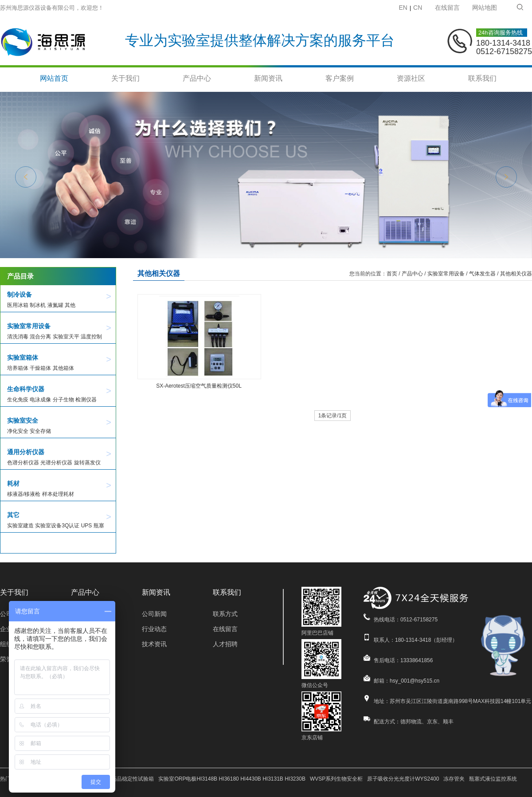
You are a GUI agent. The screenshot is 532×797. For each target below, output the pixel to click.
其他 (70, 305)
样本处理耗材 (58, 494)
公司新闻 (154, 614)
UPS (87, 526)
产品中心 (197, 79)
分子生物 (63, 400)
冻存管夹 (454, 779)
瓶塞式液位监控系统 (493, 779)
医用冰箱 (18, 305)
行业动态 (154, 629)
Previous (26, 177)
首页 (392, 274)
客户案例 (340, 79)
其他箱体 (63, 368)
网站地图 (485, 8)
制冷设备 (20, 294)
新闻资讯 (268, 79)
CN (418, 8)
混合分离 (40, 337)
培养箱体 (18, 368)
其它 (13, 515)
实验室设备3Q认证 (57, 526)
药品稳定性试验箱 (133, 779)
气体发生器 (482, 274)
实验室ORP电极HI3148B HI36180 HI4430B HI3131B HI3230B (232, 779)
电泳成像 (40, 400)
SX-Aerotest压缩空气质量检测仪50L (199, 386)
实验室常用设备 (29, 326)
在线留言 (447, 8)
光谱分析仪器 (56, 463)
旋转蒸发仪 (87, 463)
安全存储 (40, 431)
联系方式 (225, 614)
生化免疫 (18, 400)
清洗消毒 (18, 337)
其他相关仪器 (516, 274)
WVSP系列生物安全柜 (336, 779)
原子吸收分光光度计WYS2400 (403, 779)
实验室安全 (23, 420)
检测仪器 (86, 400)
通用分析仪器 (26, 452)
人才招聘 (225, 644)
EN (403, 8)
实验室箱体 (23, 357)
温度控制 (91, 337)
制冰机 (38, 305)
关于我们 (125, 79)
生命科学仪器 (26, 389)
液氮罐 (55, 305)
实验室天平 (66, 337)
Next (506, 177)
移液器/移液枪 (24, 494)
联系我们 (482, 79)
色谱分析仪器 (23, 463)
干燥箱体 (40, 368)
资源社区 (411, 79)
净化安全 (18, 431)
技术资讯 (154, 644)
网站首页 (54, 79)
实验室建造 (20, 526)
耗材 (13, 483)
